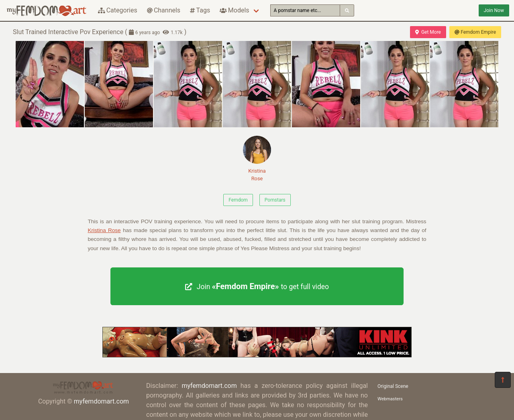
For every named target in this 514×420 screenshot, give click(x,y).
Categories (118, 10)
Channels (164, 10)
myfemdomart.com (101, 401)
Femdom (238, 200)
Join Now (494, 10)
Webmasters (390, 399)
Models (234, 10)
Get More (428, 32)
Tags (200, 10)
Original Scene (393, 386)
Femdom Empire (475, 32)
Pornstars (275, 200)
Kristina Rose (257, 159)
